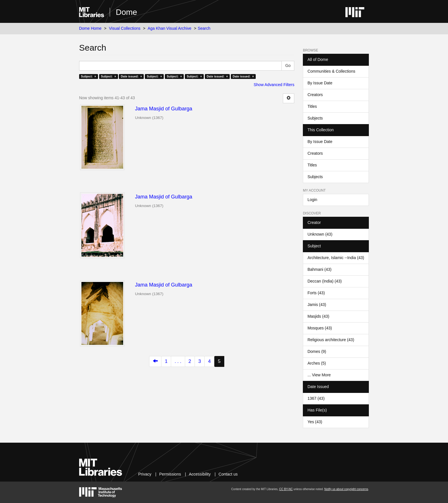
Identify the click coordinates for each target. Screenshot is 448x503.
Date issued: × (131, 76)
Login (312, 200)
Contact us (228, 474)
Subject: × (88, 76)
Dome (126, 12)
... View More (319, 375)
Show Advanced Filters (274, 85)
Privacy (145, 474)
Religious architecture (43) (331, 340)
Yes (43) (315, 422)
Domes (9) (317, 351)
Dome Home (90, 28)
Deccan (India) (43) (325, 281)
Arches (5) (317, 363)
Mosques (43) (320, 328)
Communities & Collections (331, 71)
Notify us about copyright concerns (346, 489)
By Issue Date (320, 83)
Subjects (315, 118)
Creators (315, 95)
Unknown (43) (320, 234)
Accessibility (200, 474)
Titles (312, 106)
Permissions (170, 474)
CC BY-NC (286, 489)
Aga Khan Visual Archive (170, 28)
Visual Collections (125, 28)
